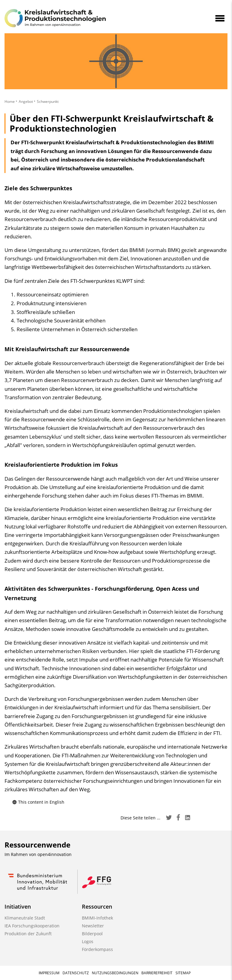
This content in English (38, 802)
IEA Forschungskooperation (32, 926)
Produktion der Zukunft (28, 934)
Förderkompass (97, 949)
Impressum (49, 973)
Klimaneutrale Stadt (25, 918)
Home (10, 101)
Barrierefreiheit (157, 973)
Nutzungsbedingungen (115, 973)
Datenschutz (76, 973)
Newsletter (93, 926)
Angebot (26, 101)
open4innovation (55, 854)
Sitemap (183, 973)
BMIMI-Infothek (97, 918)
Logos (88, 941)
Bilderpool (92, 934)
